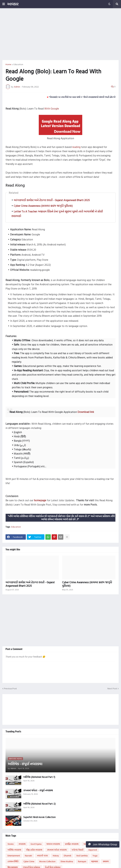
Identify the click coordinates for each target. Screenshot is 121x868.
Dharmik (68, 856)
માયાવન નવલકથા (53, 844)
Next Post (112, 689)
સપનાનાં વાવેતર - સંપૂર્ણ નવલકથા (38, 790)
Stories (11, 844)
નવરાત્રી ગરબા (42, 856)
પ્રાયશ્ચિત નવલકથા (72, 844)
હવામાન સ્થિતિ (13, 861)
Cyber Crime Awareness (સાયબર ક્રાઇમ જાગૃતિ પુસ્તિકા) (43, 206)
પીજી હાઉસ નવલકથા (34, 850)
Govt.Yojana (36, 844)
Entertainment (14, 856)
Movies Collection (47, 861)
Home (8, 64)
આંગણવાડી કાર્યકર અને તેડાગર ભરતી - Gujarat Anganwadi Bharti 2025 (52, 200)
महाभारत (95, 861)
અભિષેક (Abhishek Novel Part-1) (39, 777)
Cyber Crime (29, 861)
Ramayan (82, 861)
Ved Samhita (82, 856)
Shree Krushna (67, 861)
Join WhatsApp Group (103, 844)
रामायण (106, 861)
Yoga (95, 856)
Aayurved (93, 850)
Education (18, 64)
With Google (52, 108)
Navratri (28, 856)
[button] (4, 4)
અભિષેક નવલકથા (14, 850)
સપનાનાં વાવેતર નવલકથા (57, 850)
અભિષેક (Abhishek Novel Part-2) (39, 804)
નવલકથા (22, 844)
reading (76, 147)
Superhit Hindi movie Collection (39, 817)
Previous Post (10, 689)
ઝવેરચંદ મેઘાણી (78, 850)
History (56, 856)
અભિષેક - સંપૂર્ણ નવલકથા (25, 764)
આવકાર (13, 4)
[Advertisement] (60, 34)
